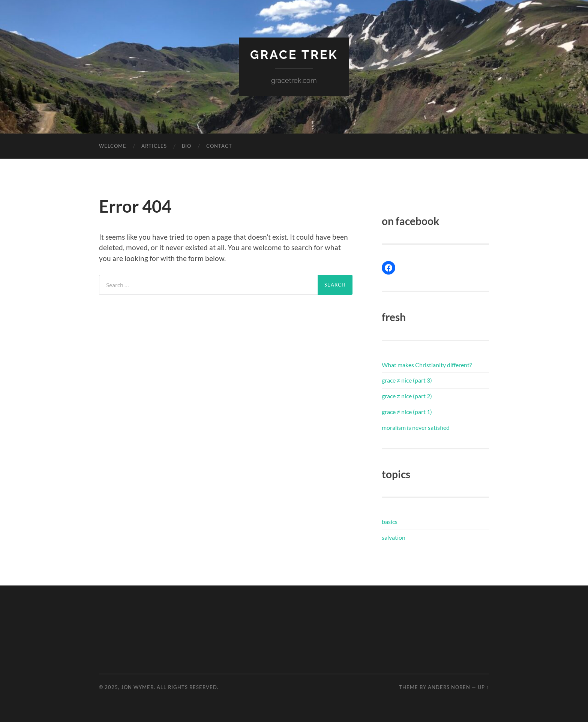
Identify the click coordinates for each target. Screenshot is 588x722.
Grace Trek (294, 55)
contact (219, 146)
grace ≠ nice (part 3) (407, 380)
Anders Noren (449, 687)
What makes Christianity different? (427, 365)
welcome (113, 146)
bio (187, 146)
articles (154, 146)
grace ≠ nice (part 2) (407, 396)
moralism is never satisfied (416, 427)
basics (390, 522)
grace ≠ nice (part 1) (407, 412)
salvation (394, 537)
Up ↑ (483, 687)
